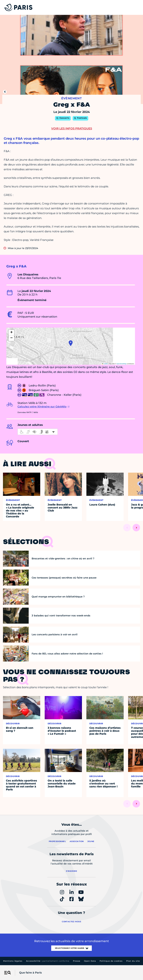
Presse (77, 961)
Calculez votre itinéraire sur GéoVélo (42, 407)
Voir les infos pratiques (72, 128)
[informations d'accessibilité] (38, 432)
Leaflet (105, 364)
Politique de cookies (111, 961)
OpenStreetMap (121, 364)
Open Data (90, 961)
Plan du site (133, 961)
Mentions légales (13, 961)
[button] (71, 343)
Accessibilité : (48, 961)
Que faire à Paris (30, 973)
